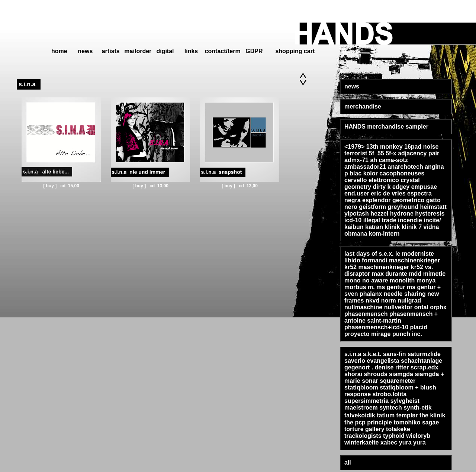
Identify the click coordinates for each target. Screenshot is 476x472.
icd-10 (353, 220)
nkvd (372, 300)
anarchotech (406, 167)
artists (111, 51)
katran (374, 227)
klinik (393, 227)
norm (389, 300)
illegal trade (380, 220)
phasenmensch (366, 314)
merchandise (363, 106)
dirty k (382, 187)
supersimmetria (366, 401)
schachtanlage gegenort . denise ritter (393, 364)
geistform (372, 207)
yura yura (412, 442)
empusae (424, 187)
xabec (389, 442)
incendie (410, 220)
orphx (438, 307)
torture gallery (364, 429)
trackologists (363, 436)
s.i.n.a (353, 354)
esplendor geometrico (393, 200)
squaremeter (398, 381)
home (59, 51)
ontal (421, 307)
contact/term (223, 51)
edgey (401, 187)
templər (407, 415)
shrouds (375, 374)
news (85, 51)
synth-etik (418, 408)
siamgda (401, 374)
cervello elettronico (372, 180)
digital (165, 51)
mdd (415, 274)
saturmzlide (424, 354)
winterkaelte (361, 442)
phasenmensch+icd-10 (376, 327)
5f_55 (377, 153)
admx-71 (356, 160)
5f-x (391, 153)
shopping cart (295, 51)
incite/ (432, 220)
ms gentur (391, 287)
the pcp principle (368, 422)
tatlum (386, 415)
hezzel (379, 214)
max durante (390, 274)
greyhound (403, 207)
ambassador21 (365, 167)
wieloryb (418, 436)
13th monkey (385, 147)
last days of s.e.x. (369, 254)
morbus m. (360, 287)
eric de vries (388, 193)
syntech (390, 408)
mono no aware (366, 280)
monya (426, 280)
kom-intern (384, 234)
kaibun (354, 227)
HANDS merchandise (374, 127)
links (191, 51)
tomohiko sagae (416, 422)
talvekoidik (360, 415)
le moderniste (415, 254)
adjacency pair (419, 153)
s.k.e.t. (372, 354)
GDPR (254, 51)
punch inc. (407, 334)
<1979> (354, 147)
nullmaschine (363, 307)
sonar (370, 381)
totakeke (398, 429)
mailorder (138, 51)
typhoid (394, 436)
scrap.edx (424, 367)
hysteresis (430, 214)
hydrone (402, 214)
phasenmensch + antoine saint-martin (391, 317)
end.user (357, 193)
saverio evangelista (372, 361)
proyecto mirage (367, 334)
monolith (402, 280)
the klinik (432, 415)
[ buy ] (50, 186)
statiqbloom (361, 387)
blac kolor (364, 173)
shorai (353, 374)
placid (419, 327)
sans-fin (394, 354)
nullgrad (409, 300)
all (348, 463)
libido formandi (366, 260)
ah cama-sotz (389, 160)
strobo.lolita (390, 394)
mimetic (434, 274)
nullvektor (398, 307)
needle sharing (405, 294)
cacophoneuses (402, 173)
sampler (417, 127)
